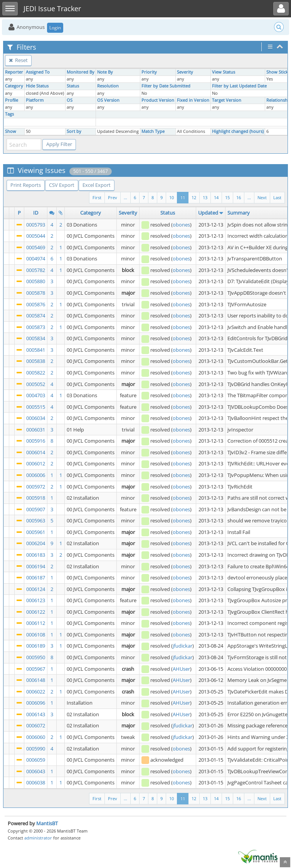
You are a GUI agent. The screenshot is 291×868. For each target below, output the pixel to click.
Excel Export (97, 185)
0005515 (36, 407)
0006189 (36, 646)
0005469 (36, 247)
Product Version (158, 100)
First (97, 197)
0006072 (36, 725)
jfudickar (183, 646)
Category (14, 86)
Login (55, 28)
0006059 (36, 760)
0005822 (36, 373)
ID (36, 213)
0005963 (36, 520)
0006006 (36, 475)
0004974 (36, 259)
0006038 (36, 782)
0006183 (36, 555)
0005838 (36, 361)
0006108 (36, 635)
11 (183, 197)
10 (172, 197)
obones (181, 225)
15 (227, 197)
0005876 (36, 304)
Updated (208, 213)
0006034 (36, 418)
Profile (12, 100)
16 (239, 197)
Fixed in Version (193, 100)
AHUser (181, 669)
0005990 (36, 749)
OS (70, 100)
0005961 (36, 532)
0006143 (36, 714)
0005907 (36, 509)
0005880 (36, 281)
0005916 (36, 441)
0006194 (36, 566)
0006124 (36, 589)
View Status (224, 72)
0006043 (36, 771)
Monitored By (81, 72)
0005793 (36, 225)
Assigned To (38, 72)
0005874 (36, 316)
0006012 (36, 463)
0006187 (36, 578)
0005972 (36, 487)
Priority (149, 72)
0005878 (36, 293)
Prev (113, 197)
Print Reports (26, 185)
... (249, 197)
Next (262, 197)
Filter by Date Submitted (166, 86)
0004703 (36, 395)
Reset (18, 60)
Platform (35, 100)
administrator (38, 838)
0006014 (36, 452)
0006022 (36, 692)
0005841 (36, 350)
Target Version (227, 100)
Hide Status (37, 86)
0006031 (36, 430)
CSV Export (62, 185)
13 (205, 197)
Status (73, 86)
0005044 (36, 236)
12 (194, 197)
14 (216, 197)
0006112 (36, 623)
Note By (105, 72)
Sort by (74, 131)
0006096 (36, 703)
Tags (9, 114)
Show (11, 131)
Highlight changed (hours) (238, 131)
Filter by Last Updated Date (239, 86)
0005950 (36, 657)
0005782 (36, 270)
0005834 (36, 338)
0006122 (36, 612)
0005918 (36, 498)
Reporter (14, 72)
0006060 (36, 737)
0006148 (36, 680)
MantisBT (47, 823)
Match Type (153, 131)
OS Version (108, 100)
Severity (185, 72)
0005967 (36, 669)
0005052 (36, 384)
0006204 (36, 543)
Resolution (108, 86)
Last (277, 197)
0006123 (36, 600)
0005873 (36, 327)
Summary (239, 213)
